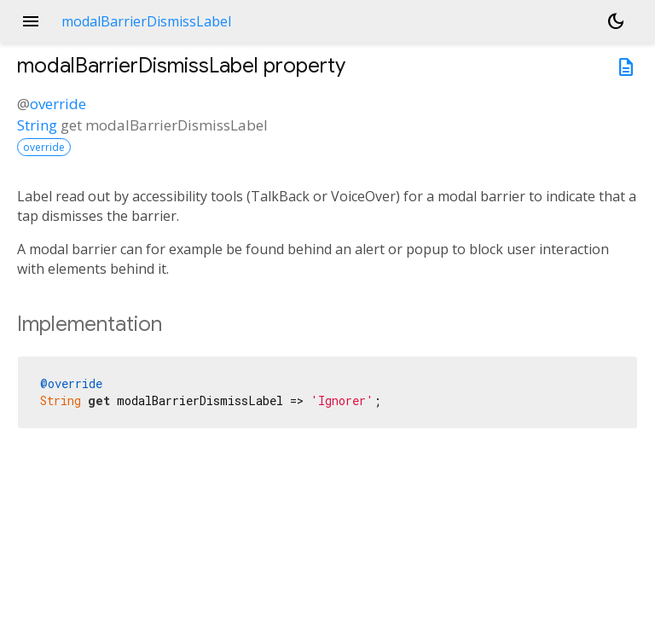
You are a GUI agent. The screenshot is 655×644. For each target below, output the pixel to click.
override (58, 104)
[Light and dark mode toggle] (616, 21)
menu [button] (31, 21)
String (37, 125)
